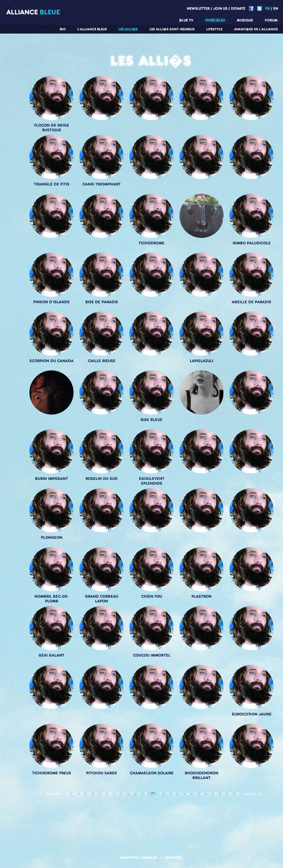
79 (167, 794)
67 (82, 794)
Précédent (54, 794)
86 (216, 794)
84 (202, 794)
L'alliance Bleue (92, 29)
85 (209, 794)
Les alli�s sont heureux (172, 29)
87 (223, 794)
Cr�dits (173, 858)
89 (238, 794)
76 (146, 794)
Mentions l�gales (139, 858)
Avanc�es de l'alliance (256, 29)
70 (103, 794)
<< (41, 794)
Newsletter (198, 8)
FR (268, 8)
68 (89, 794)
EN (276, 8)
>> (260, 794)
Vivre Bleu (215, 20)
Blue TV (186, 20)
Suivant (249, 794)
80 (174, 794)
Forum (271, 20)
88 (230, 794)
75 (139, 794)
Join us (220, 8)
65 (68, 794)
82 (188, 794)
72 (118, 794)
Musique (245, 20)
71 (110, 794)
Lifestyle (214, 29)
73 (125, 794)
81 (181, 794)
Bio (63, 29)
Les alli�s (128, 29)
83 (195, 794)
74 (132, 794)
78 (160, 794)
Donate (238, 8)
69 (96, 794)
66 (75, 794)
